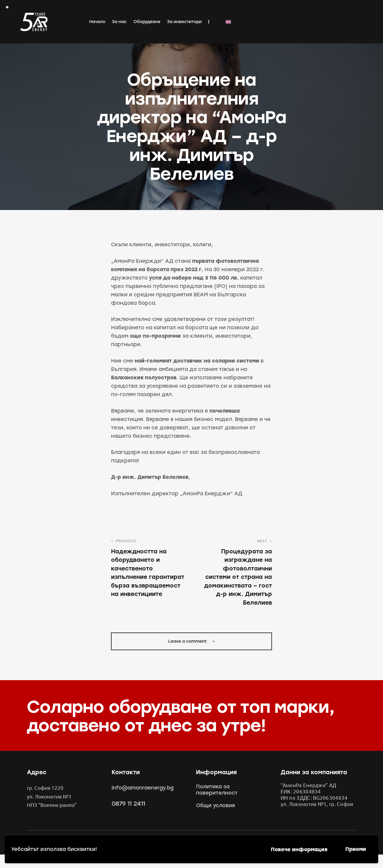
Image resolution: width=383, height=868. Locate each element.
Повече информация (299, 849)
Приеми (356, 849)
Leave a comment (188, 641)
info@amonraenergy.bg (143, 788)
